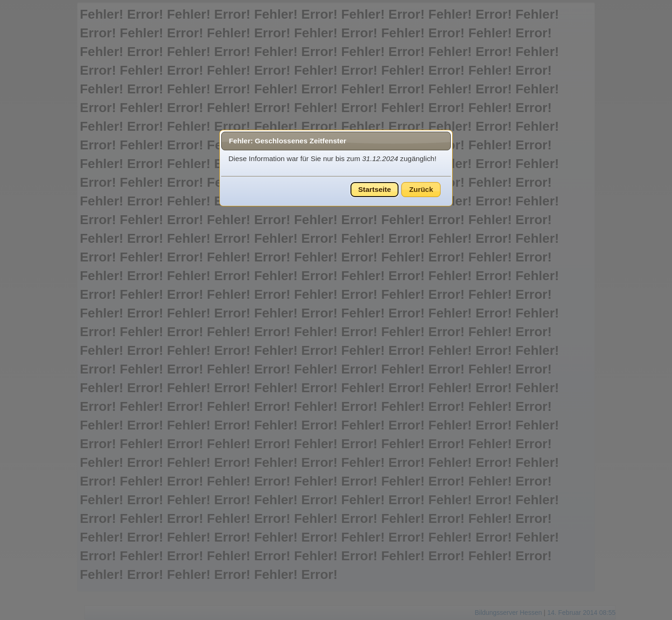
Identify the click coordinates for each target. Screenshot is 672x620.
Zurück (421, 189)
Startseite (375, 189)
